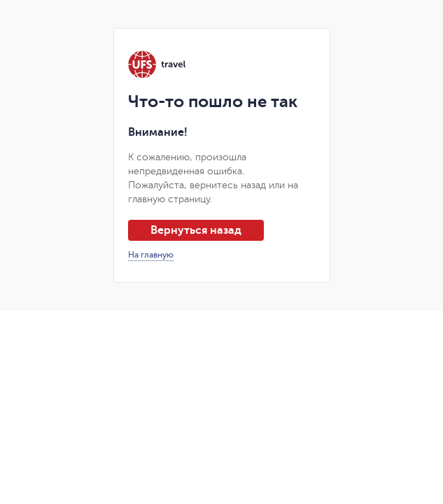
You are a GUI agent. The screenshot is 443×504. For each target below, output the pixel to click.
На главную (151, 255)
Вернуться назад (196, 230)
